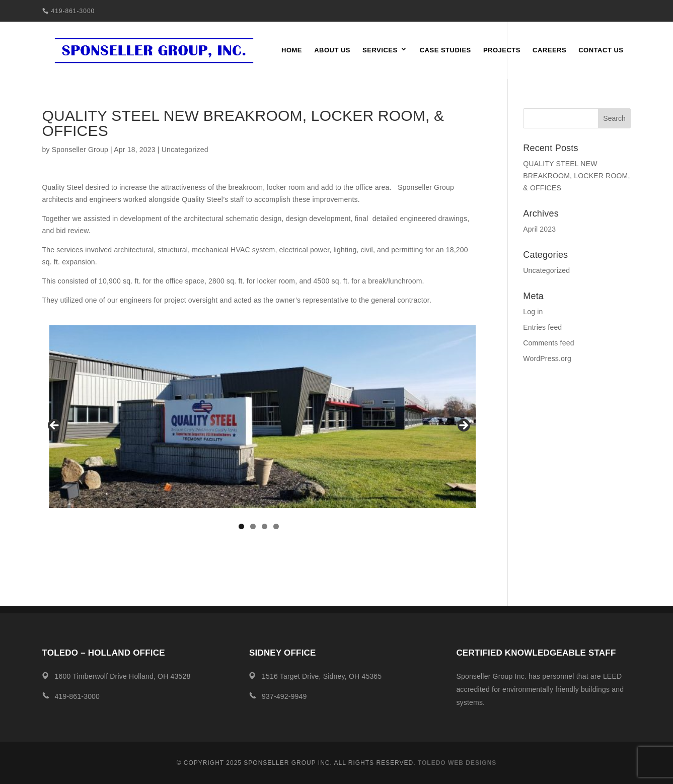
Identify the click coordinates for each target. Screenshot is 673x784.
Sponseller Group (80, 150)
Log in (533, 312)
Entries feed (542, 327)
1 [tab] (241, 526)
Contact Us (601, 50)
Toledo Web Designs (457, 763)
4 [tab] (276, 526)
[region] (259, 428)
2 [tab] (253, 526)
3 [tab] (265, 526)
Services (380, 50)
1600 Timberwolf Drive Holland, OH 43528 (123, 676)
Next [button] (463, 426)
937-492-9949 (284, 696)
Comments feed (548, 343)
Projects (502, 50)
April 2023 (539, 229)
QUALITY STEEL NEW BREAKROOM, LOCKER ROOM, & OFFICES (576, 176)
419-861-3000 (73, 11)
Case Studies (445, 50)
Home (292, 50)
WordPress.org (547, 359)
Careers (549, 50)
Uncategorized (185, 150)
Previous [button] (55, 426)
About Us (332, 50)
